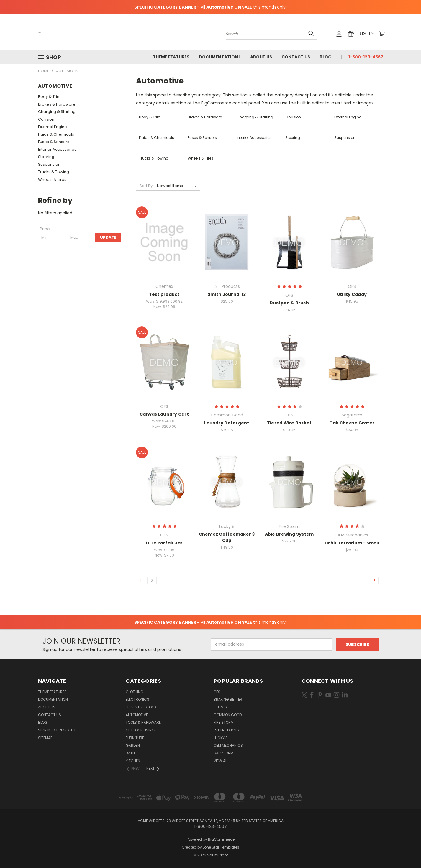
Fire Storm (224, 722)
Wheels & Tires (52, 179)
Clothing (135, 692)
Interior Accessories (57, 149)
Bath (130, 753)
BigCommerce (221, 839)
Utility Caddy (352, 294)
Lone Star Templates (221, 847)
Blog (326, 57)
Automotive (137, 715)
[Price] (48, 229)
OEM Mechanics (228, 745)
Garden (133, 745)
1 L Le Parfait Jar (164, 543)
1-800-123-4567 (366, 57)
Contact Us (296, 57)
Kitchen (133, 761)
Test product (164, 294)
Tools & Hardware (143, 722)
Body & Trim (49, 97)
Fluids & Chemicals (56, 134)
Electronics (137, 699)
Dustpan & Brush (289, 303)
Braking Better (228, 699)
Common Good (228, 715)
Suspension (49, 164)
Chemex (221, 707)
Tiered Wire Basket (289, 423)
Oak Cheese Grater (352, 423)
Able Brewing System (289, 534)
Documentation (220, 57)
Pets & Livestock (141, 707)
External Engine (53, 127)
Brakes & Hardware (57, 104)
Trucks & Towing (54, 172)
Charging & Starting (57, 112)
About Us (261, 57)
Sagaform (223, 753)
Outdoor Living (140, 730)
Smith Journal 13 (227, 294)
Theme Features (171, 57)
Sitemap (45, 738)
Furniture (135, 738)
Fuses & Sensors (54, 142)
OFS (217, 692)
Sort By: (146, 186)
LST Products (226, 730)
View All (221, 761)
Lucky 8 (221, 738)
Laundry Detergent (227, 423)
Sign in (45, 730)
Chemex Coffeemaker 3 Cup (227, 537)
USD (367, 33)
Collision (46, 119)
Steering (46, 157)
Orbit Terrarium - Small (352, 543)
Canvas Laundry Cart (164, 414)
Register (67, 730)
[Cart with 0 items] (382, 34)
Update (108, 237)
